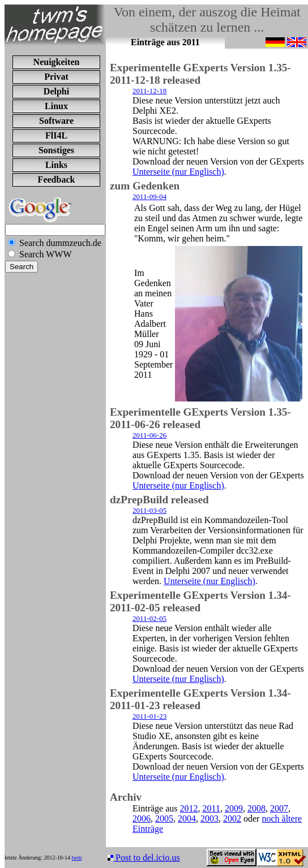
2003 (209, 819)
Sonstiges (56, 150)
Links (56, 165)
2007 (279, 808)
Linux (56, 106)
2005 (164, 819)
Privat (56, 77)
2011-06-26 (149, 435)
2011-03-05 (149, 510)
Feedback (57, 180)
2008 (256, 808)
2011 (211, 808)
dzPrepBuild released (159, 500)
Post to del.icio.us (144, 858)
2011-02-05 (149, 618)
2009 (234, 808)
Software (56, 121)
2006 (142, 819)
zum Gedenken (145, 186)
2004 (187, 819)
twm (77, 858)
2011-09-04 (149, 197)
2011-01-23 (149, 716)
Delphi (56, 91)
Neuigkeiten (57, 62)
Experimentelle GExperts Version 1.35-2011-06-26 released (200, 418)
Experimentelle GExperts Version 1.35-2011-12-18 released (200, 74)
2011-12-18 (149, 91)
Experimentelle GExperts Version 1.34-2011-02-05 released (200, 601)
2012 (189, 808)
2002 (232, 819)
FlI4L (56, 135)
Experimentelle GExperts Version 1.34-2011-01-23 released (200, 699)
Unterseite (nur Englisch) (178, 172)
